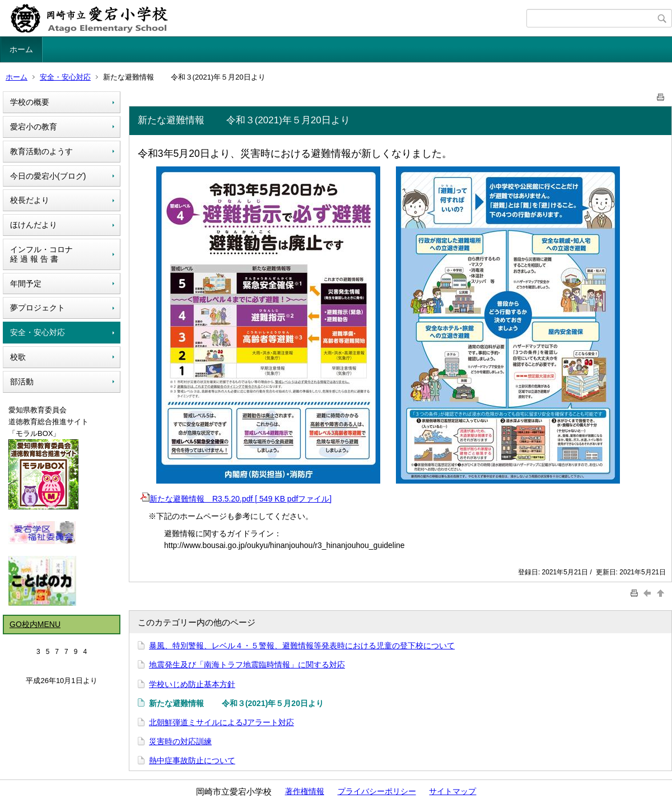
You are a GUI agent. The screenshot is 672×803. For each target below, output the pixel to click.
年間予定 (26, 284)
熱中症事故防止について (192, 760)
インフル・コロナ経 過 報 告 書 (41, 254)
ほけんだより (34, 225)
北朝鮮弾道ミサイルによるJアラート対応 (221, 722)
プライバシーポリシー (377, 791)
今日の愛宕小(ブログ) (48, 176)
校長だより (30, 200)
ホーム (21, 49)
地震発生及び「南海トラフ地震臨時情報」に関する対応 (247, 665)
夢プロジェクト (38, 308)
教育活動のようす (41, 151)
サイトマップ (452, 791)
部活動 (22, 382)
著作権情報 (305, 791)
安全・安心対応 (65, 77)
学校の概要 (30, 102)
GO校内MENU (35, 624)
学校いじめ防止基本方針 (192, 684)
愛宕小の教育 (34, 127)
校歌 (18, 357)
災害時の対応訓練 (180, 741)
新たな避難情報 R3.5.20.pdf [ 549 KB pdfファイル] (236, 499)
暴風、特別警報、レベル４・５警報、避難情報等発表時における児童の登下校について (302, 646)
